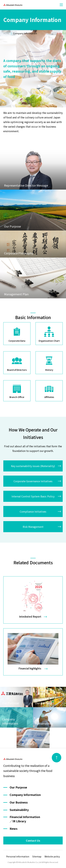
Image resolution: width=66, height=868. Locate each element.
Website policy (52, 856)
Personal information (18, 856)
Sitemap (37, 856)
